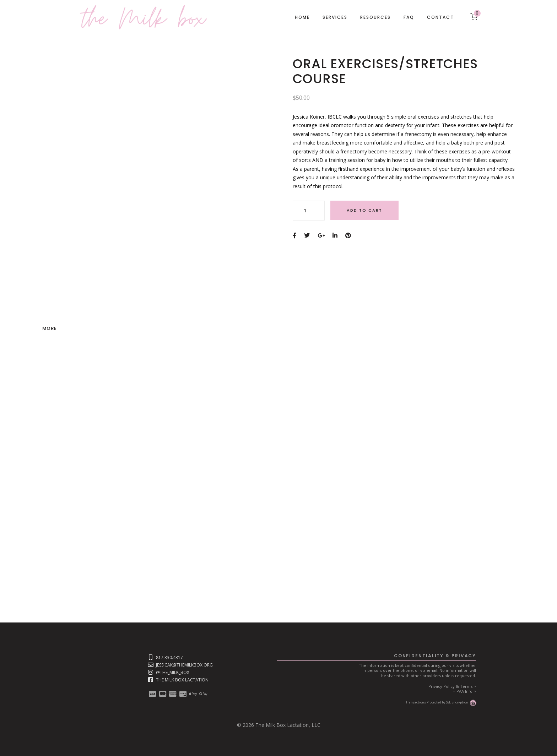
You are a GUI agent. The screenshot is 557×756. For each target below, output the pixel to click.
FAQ (409, 17)
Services (335, 17)
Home (302, 17)
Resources (375, 17)
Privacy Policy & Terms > (452, 686)
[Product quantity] (309, 211)
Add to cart (364, 210)
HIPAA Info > (464, 691)
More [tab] (50, 329)
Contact (440, 17)
